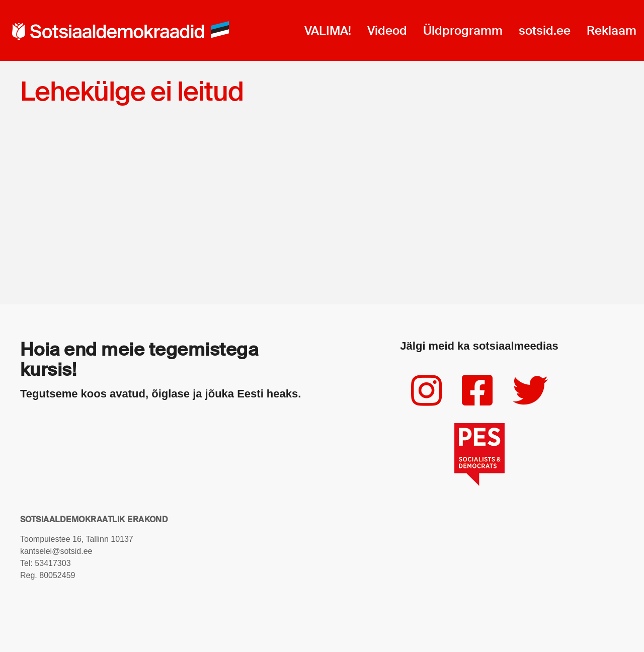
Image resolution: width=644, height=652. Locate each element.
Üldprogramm (463, 30)
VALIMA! (328, 30)
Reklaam (612, 30)
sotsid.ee (545, 30)
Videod (387, 30)
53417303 (53, 563)
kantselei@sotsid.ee (56, 551)
